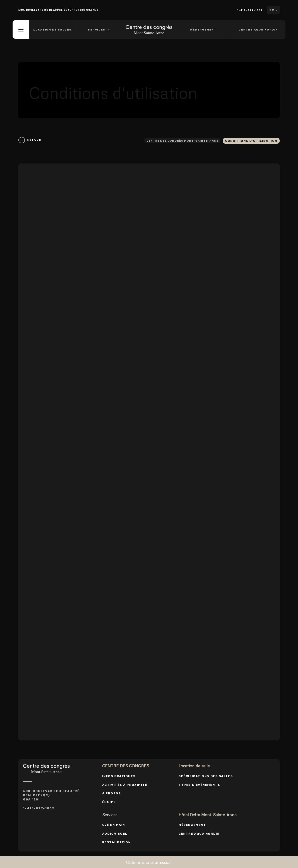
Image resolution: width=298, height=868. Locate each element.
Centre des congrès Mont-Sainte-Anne (178, 140)
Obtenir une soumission (149, 862)
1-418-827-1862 (251, 10)
